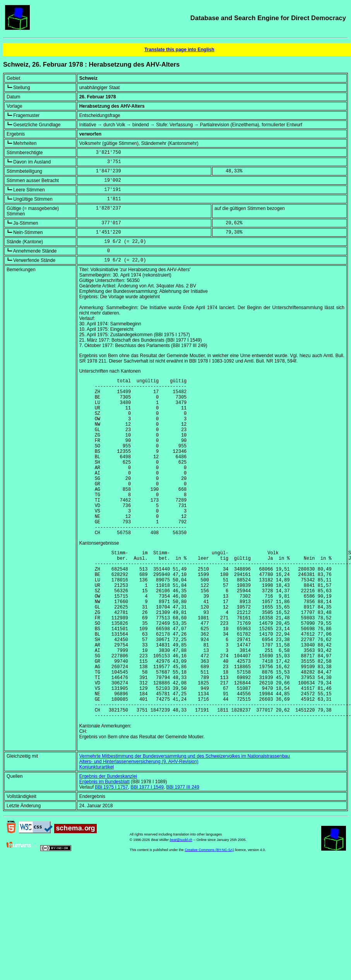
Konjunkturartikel (97, 837)
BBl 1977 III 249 (183, 857)
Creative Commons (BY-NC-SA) (209, 920)
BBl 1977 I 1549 (147, 857)
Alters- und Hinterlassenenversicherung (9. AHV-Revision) (139, 831)
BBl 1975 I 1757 (111, 857)
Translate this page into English (179, 50)
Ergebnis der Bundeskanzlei (108, 846)
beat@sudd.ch (181, 910)
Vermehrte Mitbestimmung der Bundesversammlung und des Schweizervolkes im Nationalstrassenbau (185, 826)
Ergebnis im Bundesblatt (104, 851)
